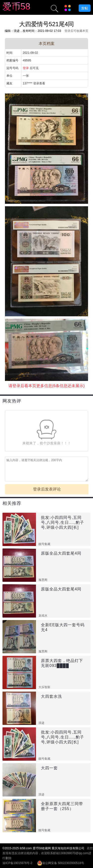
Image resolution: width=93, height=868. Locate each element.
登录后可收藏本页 (76, 31)
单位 (9, 76)
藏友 (9, 83)
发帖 (85, 8)
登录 (26, 68)
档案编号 (12, 60)
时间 (9, 53)
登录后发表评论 (47, 489)
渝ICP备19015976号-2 (17, 863)
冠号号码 (12, 68)
